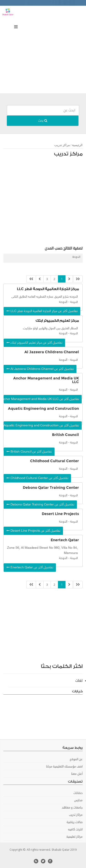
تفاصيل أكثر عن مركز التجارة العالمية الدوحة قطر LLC (42, 311)
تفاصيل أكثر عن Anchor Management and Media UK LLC (41, 399)
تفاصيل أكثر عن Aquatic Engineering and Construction (41, 426)
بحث (43, 121)
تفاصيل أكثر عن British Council (29, 452)
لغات (79, 681)
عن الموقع (76, 759)
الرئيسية (77, 145)
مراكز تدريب (62, 145)
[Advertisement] (43, 51)
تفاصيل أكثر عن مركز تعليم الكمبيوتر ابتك (34, 343)
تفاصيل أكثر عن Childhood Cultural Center (37, 478)
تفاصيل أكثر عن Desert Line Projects (33, 531)
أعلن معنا (77, 774)
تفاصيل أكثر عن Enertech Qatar (30, 568)
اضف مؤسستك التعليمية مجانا (64, 767)
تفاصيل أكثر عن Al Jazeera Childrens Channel (40, 369)
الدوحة (76, 257)
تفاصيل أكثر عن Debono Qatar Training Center (40, 505)
